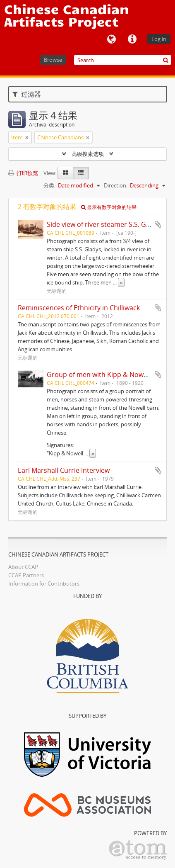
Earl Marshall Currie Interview (64, 470)
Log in (159, 39)
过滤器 (27, 94)
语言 (111, 39)
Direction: (116, 185)
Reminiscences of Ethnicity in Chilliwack (79, 308)
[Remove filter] (27, 137)
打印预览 (23, 173)
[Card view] (65, 173)
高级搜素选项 (88, 154)
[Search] (122, 60)
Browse (53, 60)
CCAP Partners (26, 575)
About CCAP (23, 567)
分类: (49, 185)
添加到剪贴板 (158, 224)
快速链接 (132, 39)
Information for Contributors (44, 584)
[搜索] (166, 60)
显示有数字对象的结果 (109, 207)
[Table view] (81, 173)
